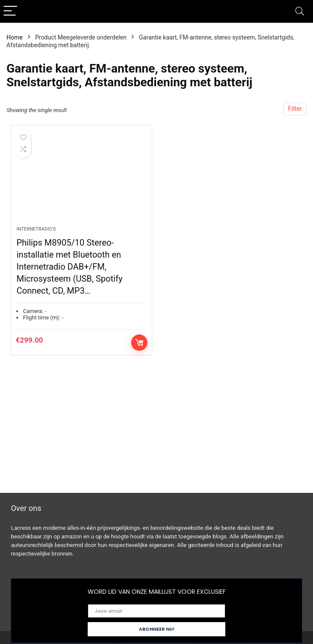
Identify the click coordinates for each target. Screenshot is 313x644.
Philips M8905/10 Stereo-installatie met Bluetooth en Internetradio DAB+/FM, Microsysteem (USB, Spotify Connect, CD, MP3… (69, 267)
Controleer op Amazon (139, 343)
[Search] (300, 11)
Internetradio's (36, 229)
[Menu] (10, 11)
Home (15, 37)
